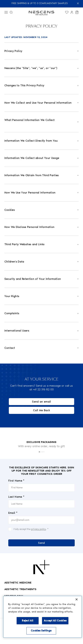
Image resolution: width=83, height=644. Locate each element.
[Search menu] (11, 12)
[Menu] (6, 12)
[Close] (79, 3)
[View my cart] (77, 12)
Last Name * (16, 497)
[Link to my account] (72, 12)
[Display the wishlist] (67, 12)
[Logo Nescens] (41, 567)
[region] (43, 617)
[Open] (41, 51)
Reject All (27, 621)
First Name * (16, 481)
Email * (13, 513)
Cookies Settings (41, 631)
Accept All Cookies (55, 621)
